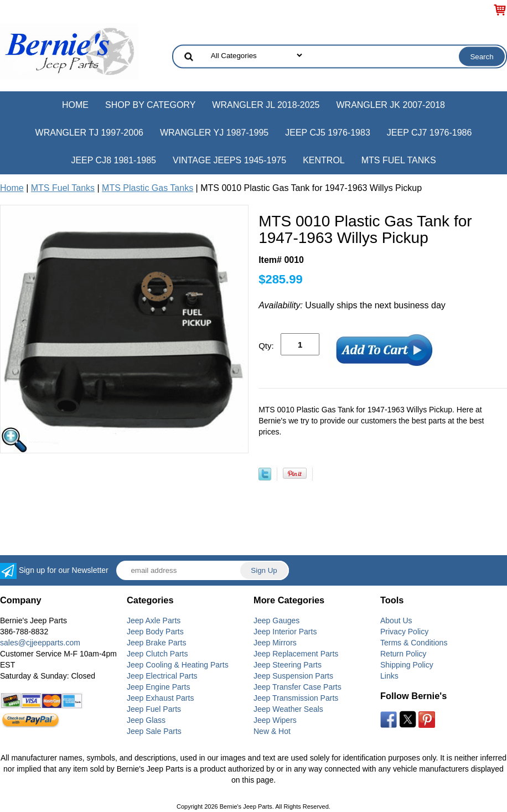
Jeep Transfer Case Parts (298, 687)
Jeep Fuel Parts (154, 709)
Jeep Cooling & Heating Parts (178, 665)
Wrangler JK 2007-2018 (390, 105)
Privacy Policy (404, 632)
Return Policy (403, 654)
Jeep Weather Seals (288, 709)
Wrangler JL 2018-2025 (266, 105)
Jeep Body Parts (155, 632)
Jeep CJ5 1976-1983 (328, 133)
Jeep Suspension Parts (293, 676)
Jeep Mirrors (275, 643)
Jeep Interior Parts (285, 632)
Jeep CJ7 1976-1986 (430, 133)
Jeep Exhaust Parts (160, 698)
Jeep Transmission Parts (296, 698)
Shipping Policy (407, 665)
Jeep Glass (146, 720)
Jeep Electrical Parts (162, 676)
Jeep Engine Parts (158, 687)
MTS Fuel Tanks (399, 160)
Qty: (266, 346)
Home (75, 105)
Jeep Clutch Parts (157, 654)
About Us (396, 620)
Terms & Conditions (414, 643)
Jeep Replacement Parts (296, 654)
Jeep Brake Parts (156, 643)
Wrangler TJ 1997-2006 (89, 133)
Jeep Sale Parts (154, 731)
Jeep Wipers (275, 720)
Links (389, 676)
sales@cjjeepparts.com (40, 643)
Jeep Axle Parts (154, 620)
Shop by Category (150, 105)
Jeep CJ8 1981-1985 (113, 160)
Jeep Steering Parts (288, 665)
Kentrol (324, 160)
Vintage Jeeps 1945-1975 (229, 160)
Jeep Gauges (276, 620)
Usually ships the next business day (352, 305)
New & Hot (272, 731)
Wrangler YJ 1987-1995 (214, 133)
